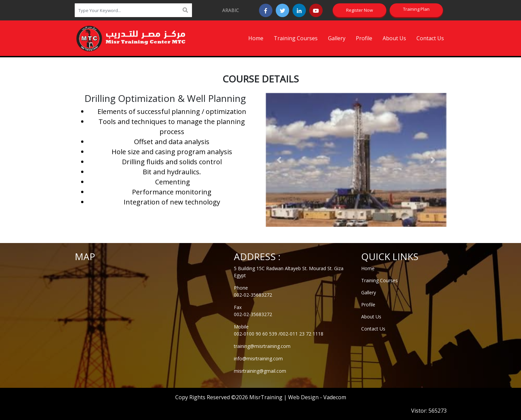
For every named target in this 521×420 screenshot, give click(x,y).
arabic (231, 10)
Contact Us (430, 38)
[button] (279, 160)
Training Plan (416, 9)
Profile (364, 38)
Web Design (303, 397)
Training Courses (296, 38)
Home (256, 38)
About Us (394, 38)
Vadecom (335, 397)
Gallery (337, 38)
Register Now (360, 10)
